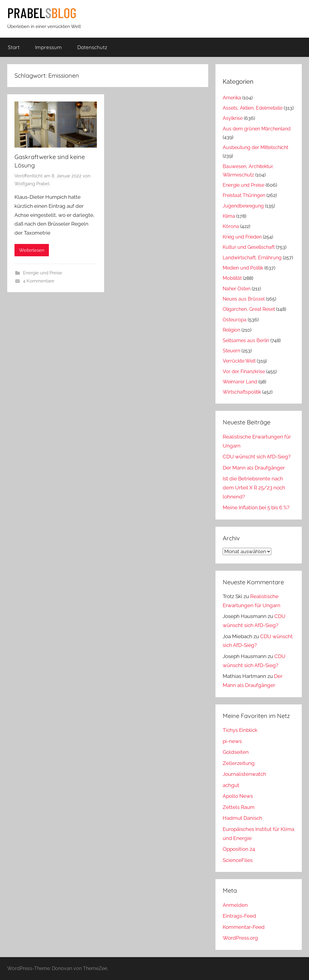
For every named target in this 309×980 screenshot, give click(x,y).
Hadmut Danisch (242, 818)
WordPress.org (240, 938)
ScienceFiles (238, 860)
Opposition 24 (239, 849)
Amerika (232, 98)
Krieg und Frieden (242, 237)
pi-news (232, 741)
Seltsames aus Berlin (246, 340)
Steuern (231, 351)
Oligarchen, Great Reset (249, 309)
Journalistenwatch (244, 774)
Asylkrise (233, 118)
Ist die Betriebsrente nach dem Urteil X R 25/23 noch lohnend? (254, 488)
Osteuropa (235, 320)
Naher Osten (237, 289)
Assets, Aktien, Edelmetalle (253, 108)
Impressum (48, 47)
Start (14, 47)
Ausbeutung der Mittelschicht (255, 147)
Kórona (231, 226)
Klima (229, 216)
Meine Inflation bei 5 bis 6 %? (256, 507)
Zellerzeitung (239, 763)
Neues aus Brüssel (244, 299)
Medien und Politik (243, 268)
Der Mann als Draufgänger (254, 468)
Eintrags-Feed (239, 916)
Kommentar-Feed (244, 927)
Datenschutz (92, 47)
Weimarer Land (240, 382)
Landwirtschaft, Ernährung (252, 258)
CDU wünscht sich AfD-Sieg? (257, 457)
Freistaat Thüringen (244, 195)
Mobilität (232, 278)
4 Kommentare (39, 281)
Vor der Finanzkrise (244, 371)
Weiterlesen (32, 250)
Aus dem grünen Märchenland (257, 129)
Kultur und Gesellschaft (249, 247)
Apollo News (238, 796)
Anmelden (235, 905)
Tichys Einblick (240, 730)
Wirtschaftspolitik (242, 392)
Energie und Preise (43, 273)
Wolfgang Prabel (32, 184)
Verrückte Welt (239, 361)
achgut (231, 785)
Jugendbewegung (243, 206)
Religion (231, 330)
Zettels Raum (239, 807)
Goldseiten (236, 752)
